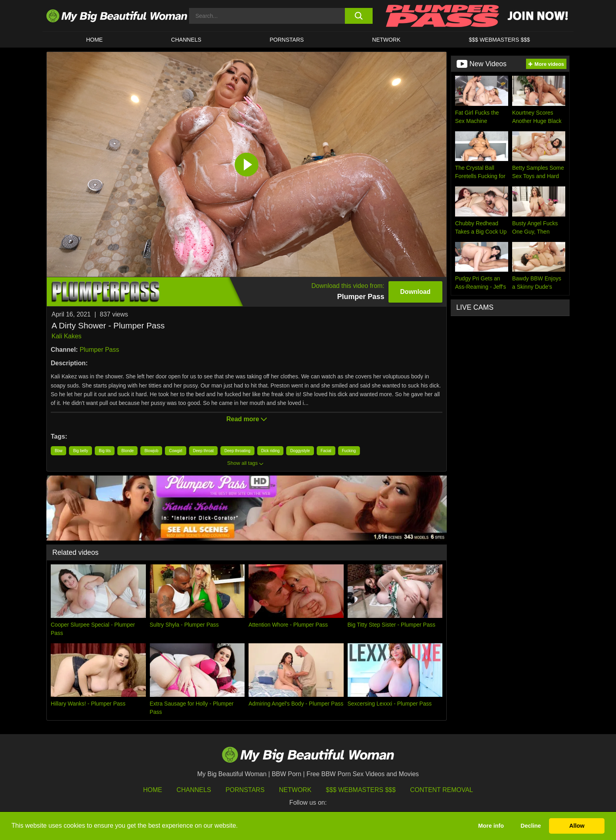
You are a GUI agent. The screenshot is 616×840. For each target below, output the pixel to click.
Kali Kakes (67, 336)
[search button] (359, 16)
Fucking (349, 451)
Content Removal (442, 790)
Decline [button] (531, 826)
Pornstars (287, 40)
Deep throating (237, 451)
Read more (247, 419)
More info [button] (491, 826)
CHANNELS (186, 40)
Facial (326, 451)
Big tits (105, 451)
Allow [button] (577, 826)
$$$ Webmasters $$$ (361, 790)
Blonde (127, 451)
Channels (194, 790)
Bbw (58, 451)
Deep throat (203, 451)
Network (386, 40)
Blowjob (151, 451)
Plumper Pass (99, 350)
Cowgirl (175, 451)
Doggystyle (300, 451)
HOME (94, 40)
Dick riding (271, 451)
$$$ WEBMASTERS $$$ (499, 40)
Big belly (80, 451)
